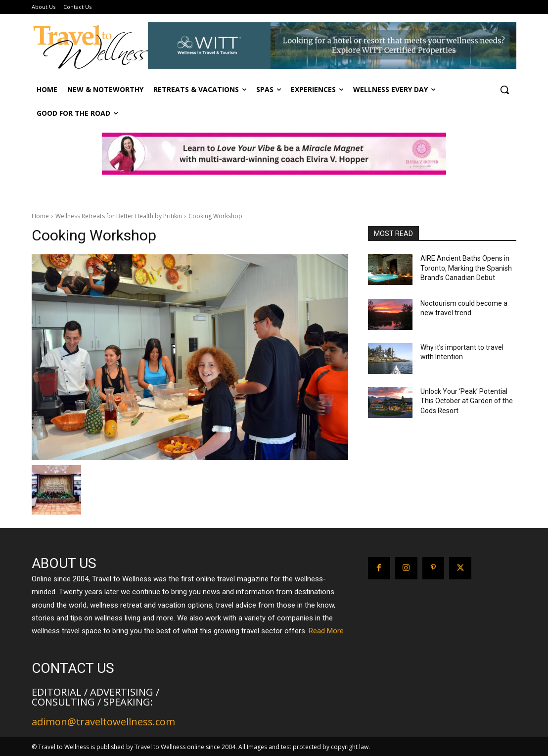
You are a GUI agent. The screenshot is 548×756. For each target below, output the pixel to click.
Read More (326, 631)
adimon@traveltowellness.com (103, 722)
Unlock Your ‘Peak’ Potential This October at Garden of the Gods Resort (467, 401)
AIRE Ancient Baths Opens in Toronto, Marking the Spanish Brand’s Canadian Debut (466, 268)
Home (40, 216)
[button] (504, 90)
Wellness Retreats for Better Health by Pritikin (119, 216)
